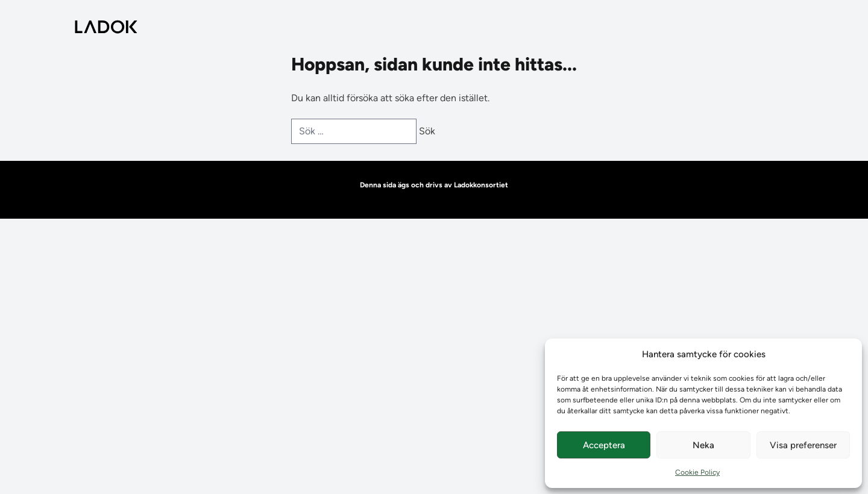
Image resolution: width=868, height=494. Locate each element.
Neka (703, 445)
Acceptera (604, 445)
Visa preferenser (803, 445)
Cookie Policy (697, 472)
